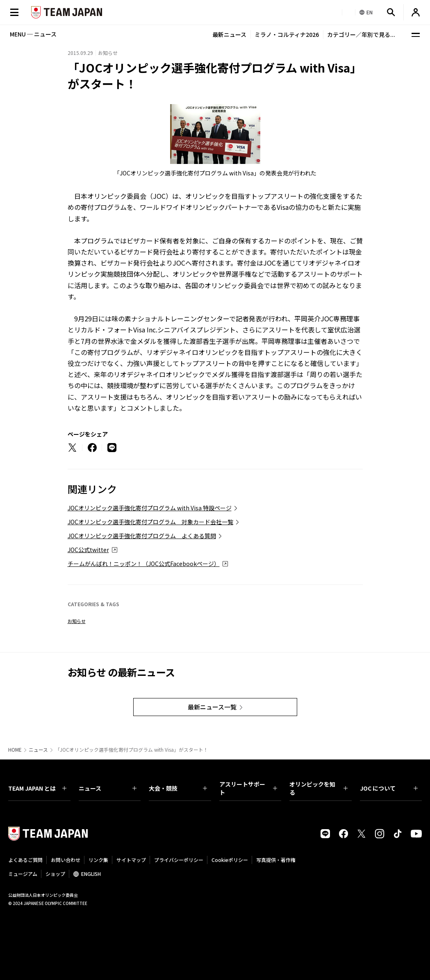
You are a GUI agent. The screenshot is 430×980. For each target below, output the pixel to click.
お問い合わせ (66, 860)
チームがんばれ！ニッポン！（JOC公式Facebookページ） (144, 564)
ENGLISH (91, 874)
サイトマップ (131, 860)
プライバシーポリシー (179, 860)
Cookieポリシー (230, 860)
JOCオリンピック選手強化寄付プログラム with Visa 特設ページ (150, 508)
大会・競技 (178, 788)
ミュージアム (23, 874)
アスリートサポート (248, 788)
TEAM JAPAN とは (37, 788)
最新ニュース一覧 (212, 707)
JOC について (389, 788)
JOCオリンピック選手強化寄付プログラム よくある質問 (142, 536)
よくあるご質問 (25, 860)
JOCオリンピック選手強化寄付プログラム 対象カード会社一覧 (150, 522)
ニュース (38, 750)
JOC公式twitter (88, 550)
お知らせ (77, 621)
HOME (15, 750)
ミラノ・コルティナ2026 (287, 34)
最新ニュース (229, 34)
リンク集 (98, 860)
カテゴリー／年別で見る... (361, 34)
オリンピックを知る (319, 788)
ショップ (55, 874)
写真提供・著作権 (276, 860)
